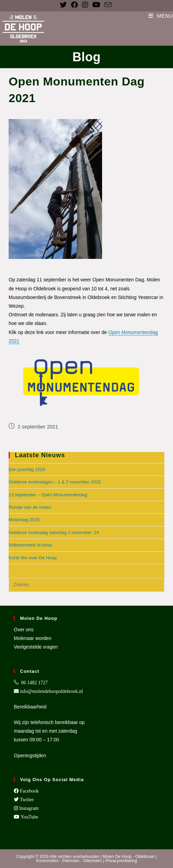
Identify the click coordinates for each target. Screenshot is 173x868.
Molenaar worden (33, 638)
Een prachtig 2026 (27, 469)
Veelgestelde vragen (36, 647)
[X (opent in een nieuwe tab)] (64, 5)
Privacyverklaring (121, 861)
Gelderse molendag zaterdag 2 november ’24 (54, 532)
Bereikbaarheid (30, 707)
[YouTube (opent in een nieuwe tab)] (96, 5)
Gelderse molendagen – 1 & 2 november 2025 (55, 482)
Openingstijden (30, 756)
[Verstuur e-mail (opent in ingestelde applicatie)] (108, 5)
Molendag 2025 (24, 520)
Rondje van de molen (30, 507)
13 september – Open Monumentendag (48, 495)
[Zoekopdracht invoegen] (86, 585)
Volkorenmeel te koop (30, 545)
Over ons (24, 630)
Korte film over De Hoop (33, 558)
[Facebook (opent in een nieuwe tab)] (74, 5)
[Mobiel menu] (161, 16)
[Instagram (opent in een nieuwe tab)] (85, 5)
